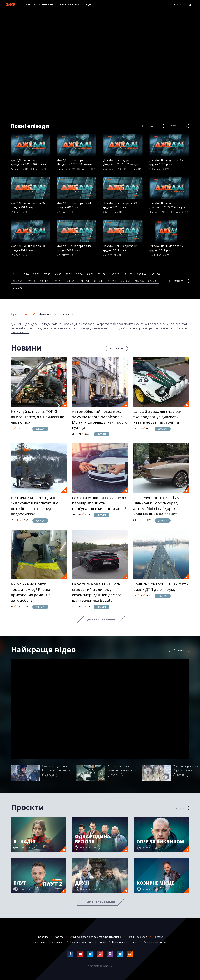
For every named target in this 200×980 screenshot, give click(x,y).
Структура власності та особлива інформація (96, 937)
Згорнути (179, 281)
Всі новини (116, 348)
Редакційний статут (155, 942)
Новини (48, 4)
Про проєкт (20, 314)
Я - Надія (24, 842)
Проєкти (30, 4)
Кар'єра (59, 937)
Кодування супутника (125, 942)
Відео (90, 4)
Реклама (159, 937)
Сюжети (67, 314)
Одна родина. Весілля (93, 839)
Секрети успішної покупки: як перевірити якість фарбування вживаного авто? (99, 503)
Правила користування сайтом (88, 942)
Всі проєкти (177, 808)
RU (181, 4)
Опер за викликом (160, 842)
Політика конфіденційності (49, 942)
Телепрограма (69, 4)
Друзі (82, 883)
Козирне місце (155, 883)
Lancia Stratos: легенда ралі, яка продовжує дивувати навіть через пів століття (158, 417)
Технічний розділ (138, 937)
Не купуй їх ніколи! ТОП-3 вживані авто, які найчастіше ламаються (37, 417)
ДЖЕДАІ (40, 429)
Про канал (43, 937)
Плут (20, 883)
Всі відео (179, 650)
